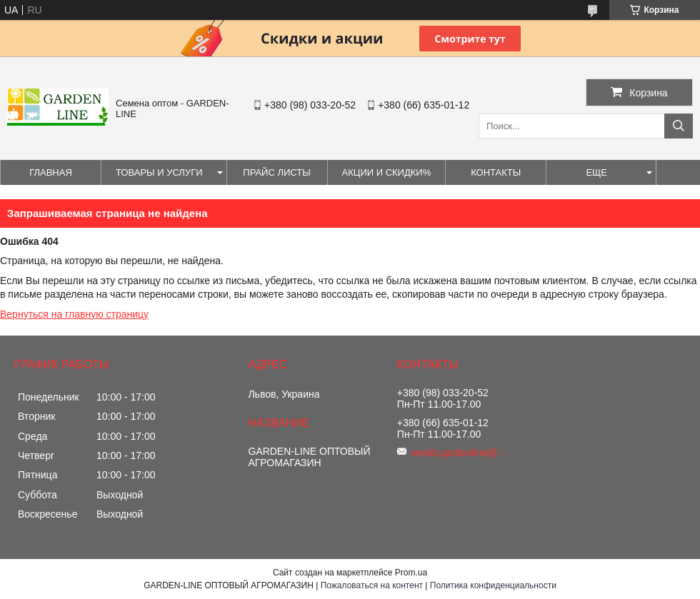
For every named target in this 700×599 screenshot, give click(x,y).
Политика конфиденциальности (493, 585)
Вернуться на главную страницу (74, 314)
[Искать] (679, 126)
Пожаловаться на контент (372, 585)
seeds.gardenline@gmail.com (461, 453)
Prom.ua (411, 573)
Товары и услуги (159, 172)
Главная (51, 172)
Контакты (496, 172)
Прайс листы (276, 172)
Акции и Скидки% (387, 172)
